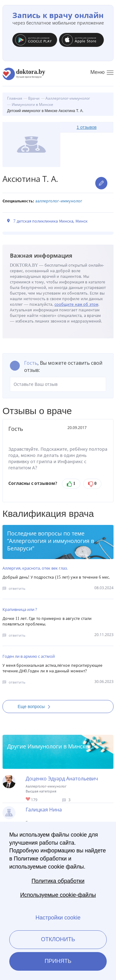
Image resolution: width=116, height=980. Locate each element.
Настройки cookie (58, 918)
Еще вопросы (36, 707)
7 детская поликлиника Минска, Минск (50, 221)
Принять (58, 961)
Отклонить (58, 939)
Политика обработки (58, 881)
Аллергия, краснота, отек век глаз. (35, 568)
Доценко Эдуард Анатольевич (62, 779)
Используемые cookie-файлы (58, 895)
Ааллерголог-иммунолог (59, 201)
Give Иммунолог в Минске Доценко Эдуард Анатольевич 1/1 (28, 799)
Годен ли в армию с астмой (29, 656)
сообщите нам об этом (76, 304)
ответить (17, 588)
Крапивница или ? (20, 609)
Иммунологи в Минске (58, 746)
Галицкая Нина (44, 810)
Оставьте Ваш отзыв (58, 384)
